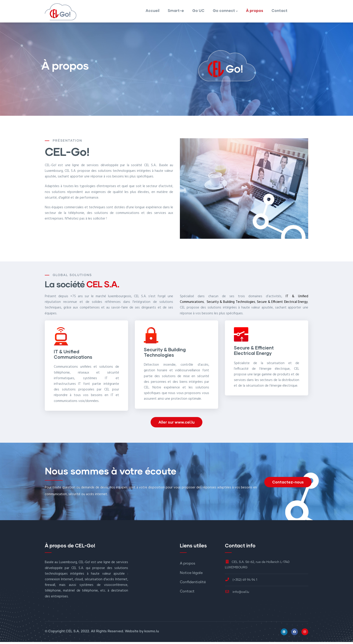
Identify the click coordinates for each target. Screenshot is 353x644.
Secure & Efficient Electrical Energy (282, 304)
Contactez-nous (288, 484)
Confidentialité (193, 584)
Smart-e (175, 12)
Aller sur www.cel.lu (177, 424)
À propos (255, 12)
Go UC (198, 12)
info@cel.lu (237, 594)
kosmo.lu (152, 633)
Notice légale (191, 575)
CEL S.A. (73, 633)
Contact (279, 12)
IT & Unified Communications (73, 356)
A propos (188, 566)
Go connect (225, 12)
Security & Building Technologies (231, 304)
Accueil (152, 12)
